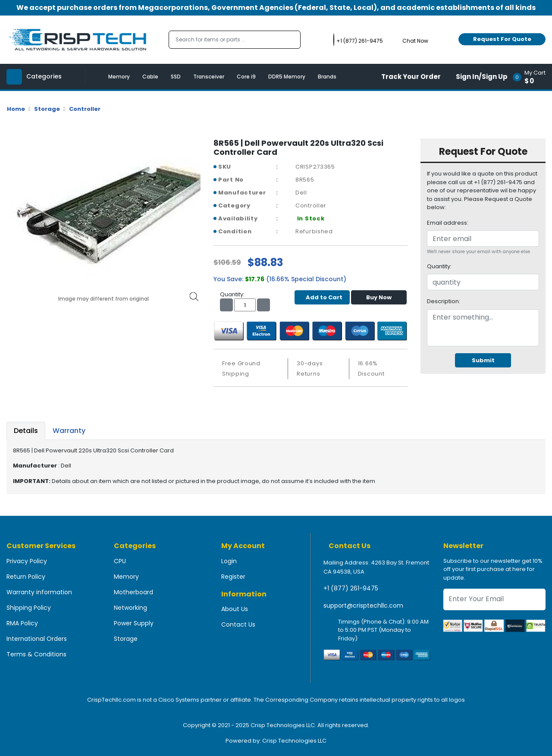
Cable (150, 77)
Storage (47, 109)
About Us (235, 609)
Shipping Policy (29, 608)
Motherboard (133, 592)
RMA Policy (22, 623)
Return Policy (26, 577)
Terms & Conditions (36, 654)
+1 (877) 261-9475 (351, 588)
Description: (444, 301)
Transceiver (209, 77)
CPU (120, 561)
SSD (176, 77)
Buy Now (379, 297)
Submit (483, 360)
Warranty (69, 431)
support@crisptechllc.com (363, 605)
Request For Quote (502, 39)
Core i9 (246, 77)
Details (26, 431)
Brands (327, 77)
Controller (85, 109)
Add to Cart (322, 297)
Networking (130, 608)
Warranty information (39, 592)
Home (16, 109)
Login (229, 561)
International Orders (37, 639)
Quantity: (439, 266)
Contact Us (238, 624)
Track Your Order (411, 77)
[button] (532, 77)
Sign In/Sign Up (482, 77)
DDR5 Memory (287, 77)
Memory (119, 77)
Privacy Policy (27, 561)
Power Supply (134, 623)
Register (233, 577)
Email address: (448, 223)
